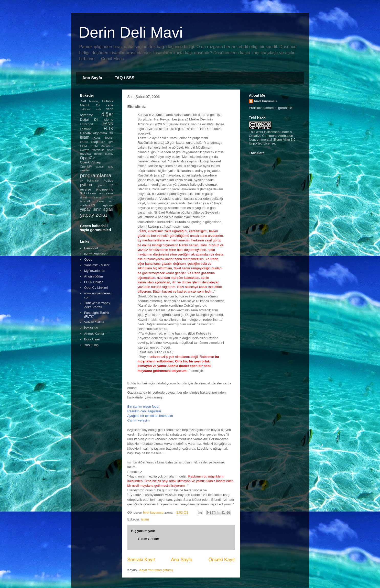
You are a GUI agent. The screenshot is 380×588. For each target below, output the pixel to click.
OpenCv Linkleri (96, 288)
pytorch (101, 185)
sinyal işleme (91, 198)
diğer (107, 114)
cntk (99, 109)
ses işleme (106, 193)
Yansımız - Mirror (97, 265)
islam (145, 519)
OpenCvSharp (91, 162)
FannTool (91, 248)
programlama (96, 175)
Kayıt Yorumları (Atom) (156, 570)
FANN (108, 124)
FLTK (109, 129)
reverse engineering (97, 189)
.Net (83, 101)
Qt (112, 185)
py (82, 181)
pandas (85, 170)
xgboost (108, 205)
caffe (110, 105)
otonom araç (104, 167)
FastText (86, 129)
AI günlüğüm (94, 276)
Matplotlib (98, 150)
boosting (94, 101)
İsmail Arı (91, 328)
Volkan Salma (94, 322)
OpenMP (86, 166)
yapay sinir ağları (97, 209)
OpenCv (87, 158)
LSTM (94, 146)
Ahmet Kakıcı (94, 334)
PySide (108, 180)
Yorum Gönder (148, 539)
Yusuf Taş (91, 345)
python (86, 185)
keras (84, 142)
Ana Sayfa (92, 78)
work (260, 132)
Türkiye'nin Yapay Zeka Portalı (97, 305)
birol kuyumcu (265, 101)
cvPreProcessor (96, 254)
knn (103, 142)
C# (98, 105)
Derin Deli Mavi (131, 32)
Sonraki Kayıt (141, 560)
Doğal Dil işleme (97, 120)
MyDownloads (95, 271)
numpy (109, 154)
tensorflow (87, 201)
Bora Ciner (92, 339)
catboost (86, 109)
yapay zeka (94, 215)
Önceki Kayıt (221, 560)
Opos (88, 259)
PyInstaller (93, 181)
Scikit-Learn (88, 193)
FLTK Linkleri (94, 282)
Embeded (86, 124)
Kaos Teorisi (103, 137)
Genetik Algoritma (94, 133)
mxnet (99, 154)
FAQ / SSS (124, 78)
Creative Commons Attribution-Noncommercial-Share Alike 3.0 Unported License (272, 140)
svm (111, 198)
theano (101, 201)
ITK (111, 133)
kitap (94, 142)
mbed (110, 150)
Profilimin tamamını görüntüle (271, 108)
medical (86, 154)
